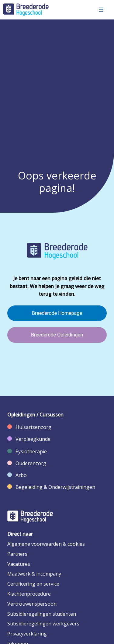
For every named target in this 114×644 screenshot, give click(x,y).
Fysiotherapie (31, 451)
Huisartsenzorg (33, 427)
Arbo (21, 475)
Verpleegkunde (33, 439)
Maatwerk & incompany (34, 574)
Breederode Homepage (57, 313)
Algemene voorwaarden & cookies (46, 544)
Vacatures (19, 564)
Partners (17, 554)
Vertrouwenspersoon (32, 604)
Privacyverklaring (27, 634)
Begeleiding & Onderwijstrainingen (55, 487)
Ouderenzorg (31, 463)
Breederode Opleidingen (57, 335)
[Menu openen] (101, 10)
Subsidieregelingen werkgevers (43, 624)
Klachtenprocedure (29, 594)
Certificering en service (33, 584)
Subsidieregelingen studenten (42, 614)
